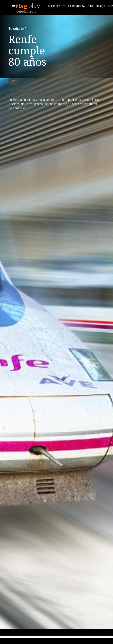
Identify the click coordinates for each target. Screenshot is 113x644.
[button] (12, 7)
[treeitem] (57, 6)
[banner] (32, 6)
